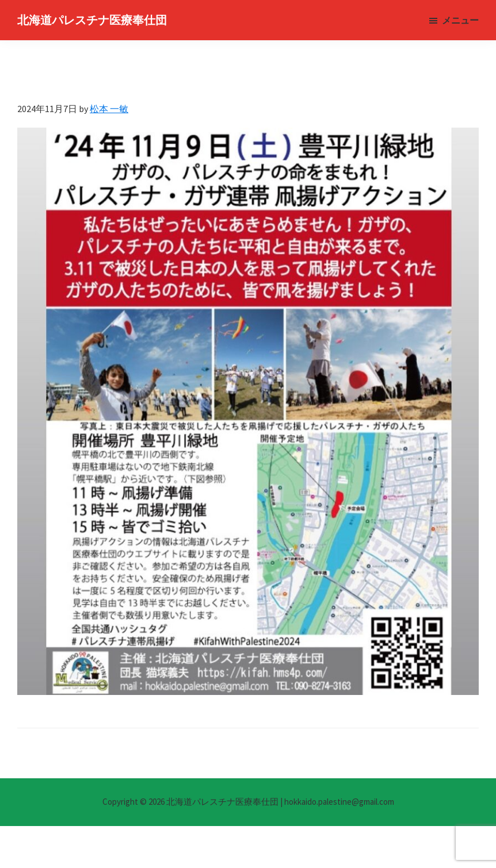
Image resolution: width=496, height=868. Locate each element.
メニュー (460, 20)
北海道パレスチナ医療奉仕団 (92, 20)
